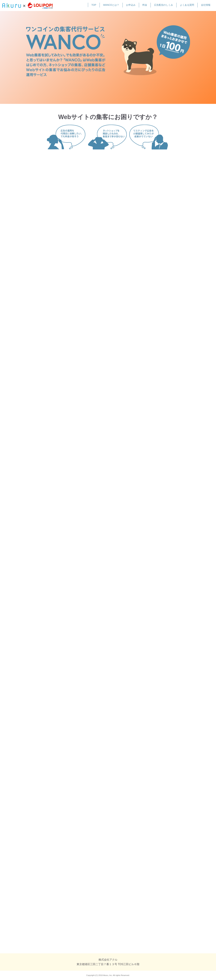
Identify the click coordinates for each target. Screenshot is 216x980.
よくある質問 (187, 5)
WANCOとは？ (111, 5)
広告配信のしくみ (164, 5)
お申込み (131, 5)
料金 (145, 5)
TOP (94, 5)
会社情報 (206, 5)
